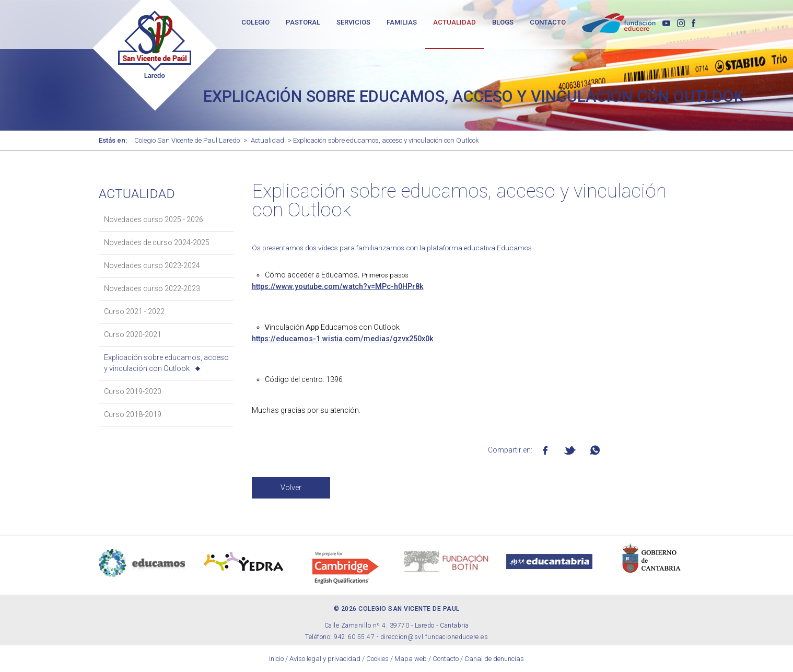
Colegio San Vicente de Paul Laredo (187, 140)
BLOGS (503, 22)
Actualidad (267, 140)
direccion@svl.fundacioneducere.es (434, 637)
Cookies (377, 659)
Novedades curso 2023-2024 (152, 265)
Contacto (446, 659)
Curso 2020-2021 (133, 334)
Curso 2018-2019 (133, 414)
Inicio (276, 659)
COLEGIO (255, 22)
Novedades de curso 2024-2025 (157, 242)
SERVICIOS (353, 22)
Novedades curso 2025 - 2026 (154, 219)
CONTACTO (548, 22)
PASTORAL (303, 22)
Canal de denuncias (494, 659)
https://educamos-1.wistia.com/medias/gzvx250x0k (343, 339)
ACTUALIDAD (454, 22)
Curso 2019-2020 (133, 391)
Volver (291, 488)
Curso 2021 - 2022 (134, 311)
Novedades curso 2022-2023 (152, 288)
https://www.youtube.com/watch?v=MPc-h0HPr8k (338, 286)
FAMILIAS (402, 22)
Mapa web (411, 659)
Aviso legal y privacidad (325, 659)
